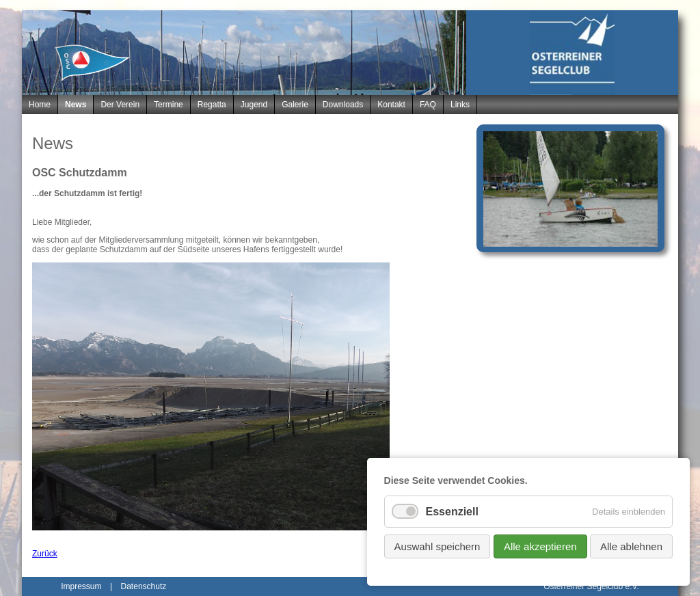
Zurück (45, 554)
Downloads (343, 105)
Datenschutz (144, 586)
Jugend (254, 105)
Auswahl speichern (437, 546)
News (76, 105)
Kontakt (391, 105)
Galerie (295, 105)
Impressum (81, 586)
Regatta (212, 105)
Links (460, 105)
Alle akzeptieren (540, 546)
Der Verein (120, 105)
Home (40, 105)
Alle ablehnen (631, 546)
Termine (169, 105)
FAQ (428, 105)
